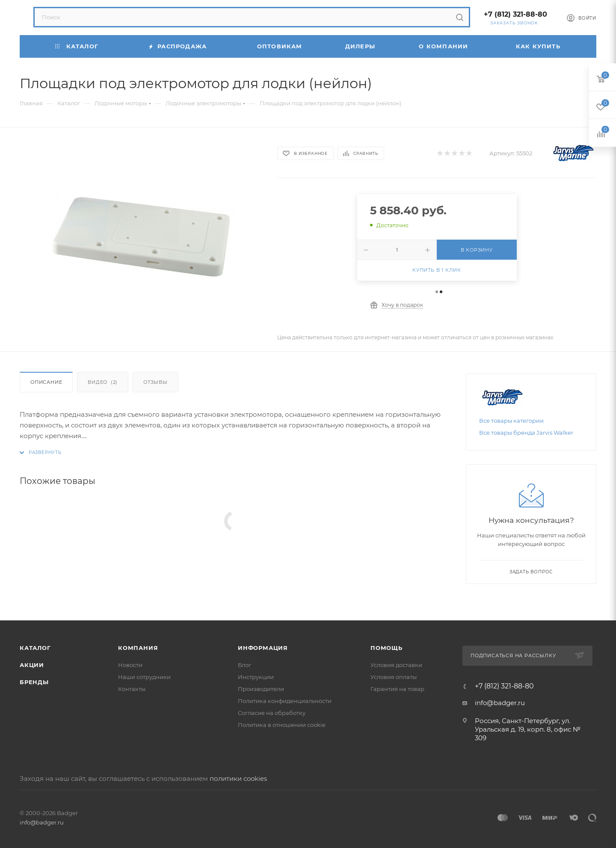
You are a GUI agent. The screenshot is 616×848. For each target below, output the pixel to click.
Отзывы (155, 382)
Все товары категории (511, 421)
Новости (130, 665)
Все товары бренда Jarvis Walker (526, 433)
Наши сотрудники (144, 677)
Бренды (34, 682)
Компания (138, 648)
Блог (244, 665)
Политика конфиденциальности (285, 701)
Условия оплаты (394, 677)
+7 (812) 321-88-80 (515, 14)
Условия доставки (396, 665)
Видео (103, 382)
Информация (263, 648)
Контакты (132, 689)
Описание (46, 382)
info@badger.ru (500, 703)
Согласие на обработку (272, 713)
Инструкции (256, 677)
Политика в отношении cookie (282, 725)
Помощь (386, 648)
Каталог (35, 648)
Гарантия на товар (397, 689)
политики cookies (238, 778)
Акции (32, 665)
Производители (261, 689)
